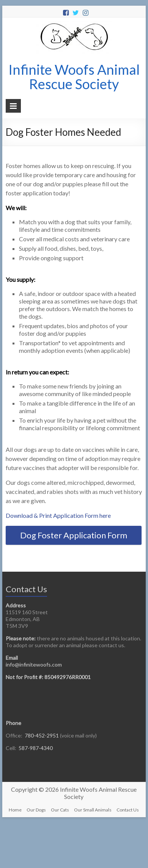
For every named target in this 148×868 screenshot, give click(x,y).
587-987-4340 (36, 748)
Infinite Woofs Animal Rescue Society (74, 77)
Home (15, 810)
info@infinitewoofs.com (34, 664)
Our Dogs (36, 810)
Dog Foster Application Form (74, 535)
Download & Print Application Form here (58, 515)
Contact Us (128, 810)
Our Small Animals (93, 810)
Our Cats (60, 810)
